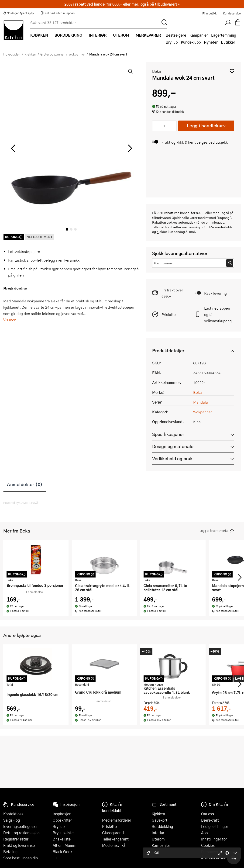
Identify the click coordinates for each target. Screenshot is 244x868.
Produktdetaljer (168, 351)
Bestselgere (176, 35)
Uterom (158, 839)
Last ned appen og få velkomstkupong (218, 314)
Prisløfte (169, 314)
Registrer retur (16, 839)
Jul (55, 858)
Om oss (208, 814)
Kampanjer (199, 35)
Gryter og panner (52, 54)
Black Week (62, 852)
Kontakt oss (13, 814)
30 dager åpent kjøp (18, 13)
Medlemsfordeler (117, 820)
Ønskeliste (62, 839)
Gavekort (160, 820)
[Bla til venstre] (13, 148)
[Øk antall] (172, 126)
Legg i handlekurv (206, 126)
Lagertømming (224, 35)
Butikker (228, 42)
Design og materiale (173, 446)
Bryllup (172, 42)
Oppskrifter (62, 820)
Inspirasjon (62, 814)
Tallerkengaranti (116, 839)
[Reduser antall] (157, 126)
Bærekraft (210, 820)
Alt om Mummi (65, 845)
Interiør (158, 833)
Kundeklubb (191, 42)
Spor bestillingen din (21, 858)
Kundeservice (232, 13)
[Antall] (164, 126)
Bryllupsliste (63, 833)
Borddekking (162, 826)
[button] (232, 71)
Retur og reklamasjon (21, 833)
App (204, 833)
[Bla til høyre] (129, 148)
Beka (156, 71)
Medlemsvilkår (114, 845)
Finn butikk (209, 13)
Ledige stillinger (215, 826)
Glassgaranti (113, 833)
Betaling (10, 852)
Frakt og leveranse (19, 845)
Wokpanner (77, 54)
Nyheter (211, 42)
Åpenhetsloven (214, 858)
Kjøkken (30, 54)
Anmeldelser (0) (25, 484)
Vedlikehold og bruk (172, 458)
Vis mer (9, 320)
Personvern (211, 852)
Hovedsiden (12, 54)
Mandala (201, 402)
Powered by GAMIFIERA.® (21, 503)
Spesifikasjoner (168, 434)
